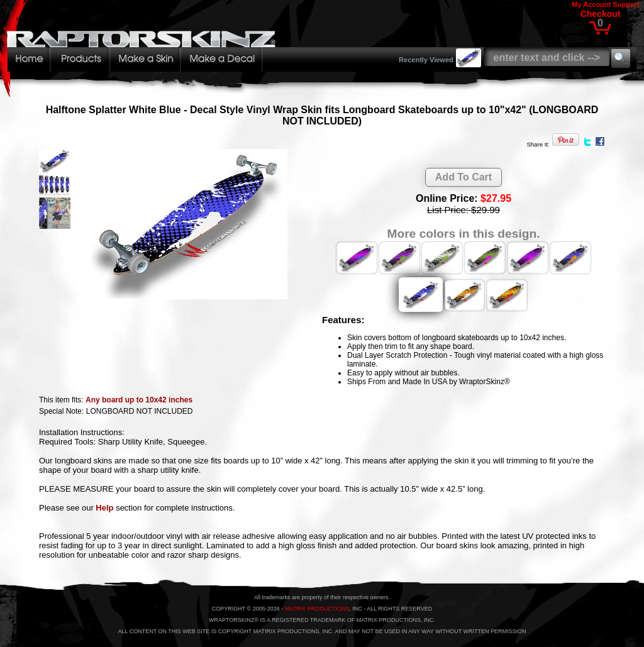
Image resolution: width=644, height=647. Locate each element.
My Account (591, 4)
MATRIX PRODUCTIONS (317, 609)
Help (104, 508)
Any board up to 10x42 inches (139, 400)
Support (626, 4)
